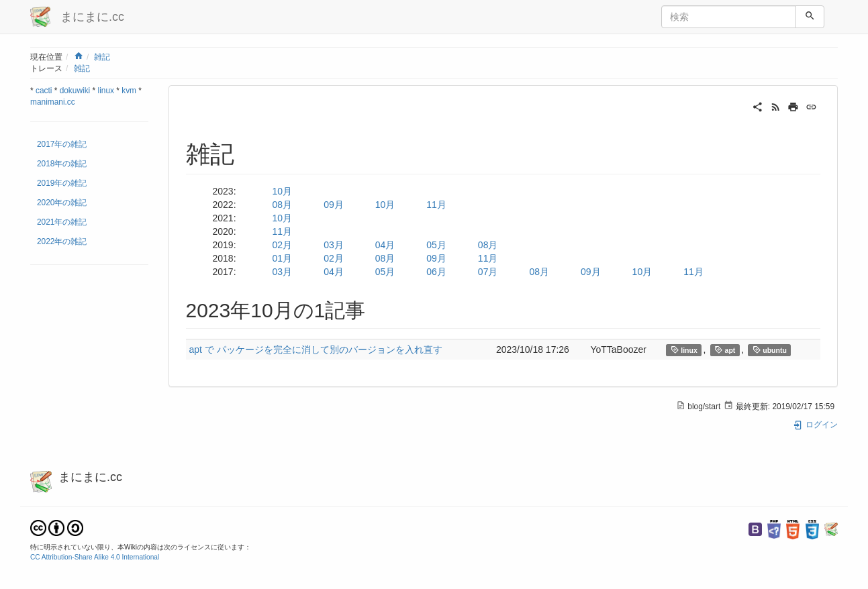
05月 (436, 245)
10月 (283, 191)
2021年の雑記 (62, 222)
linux (106, 91)
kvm (129, 91)
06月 (436, 272)
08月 (283, 205)
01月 (283, 258)
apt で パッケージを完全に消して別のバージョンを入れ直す (316, 350)
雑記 (102, 57)
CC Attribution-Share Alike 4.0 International (95, 557)
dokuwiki (75, 91)
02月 (283, 245)
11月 (436, 205)
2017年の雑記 (62, 144)
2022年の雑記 (62, 242)
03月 (334, 245)
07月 (488, 272)
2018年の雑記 (62, 164)
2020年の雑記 (62, 203)
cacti (44, 91)
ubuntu (770, 350)
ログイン (815, 425)
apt (725, 350)
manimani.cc (53, 102)
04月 (385, 245)
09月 (334, 205)
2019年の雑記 (62, 183)
